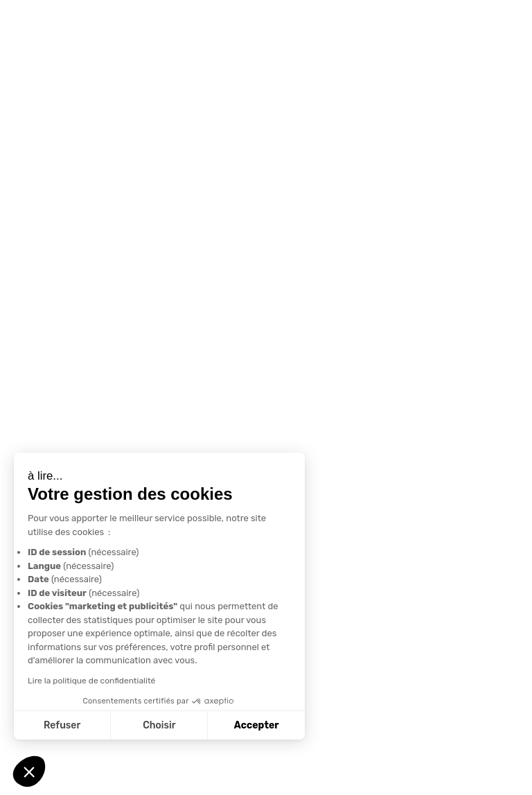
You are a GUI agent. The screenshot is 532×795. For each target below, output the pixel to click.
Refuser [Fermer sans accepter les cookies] (62, 725)
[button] (29, 771)
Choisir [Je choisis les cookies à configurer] (159, 725)
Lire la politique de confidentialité (91, 681)
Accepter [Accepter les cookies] (257, 725)
